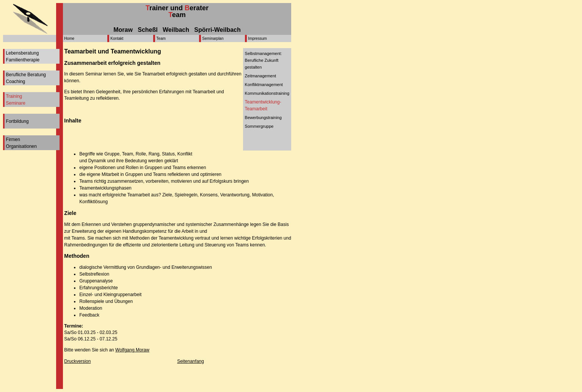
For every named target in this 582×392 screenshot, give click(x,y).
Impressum (257, 38)
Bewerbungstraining (263, 118)
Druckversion (77, 361)
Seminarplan (213, 38)
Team (161, 38)
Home (69, 38)
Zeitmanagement (261, 76)
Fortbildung (17, 121)
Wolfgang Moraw (132, 350)
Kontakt (117, 38)
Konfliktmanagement (264, 85)
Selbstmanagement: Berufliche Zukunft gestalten (264, 60)
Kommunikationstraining (267, 93)
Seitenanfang (191, 361)
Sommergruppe (259, 126)
